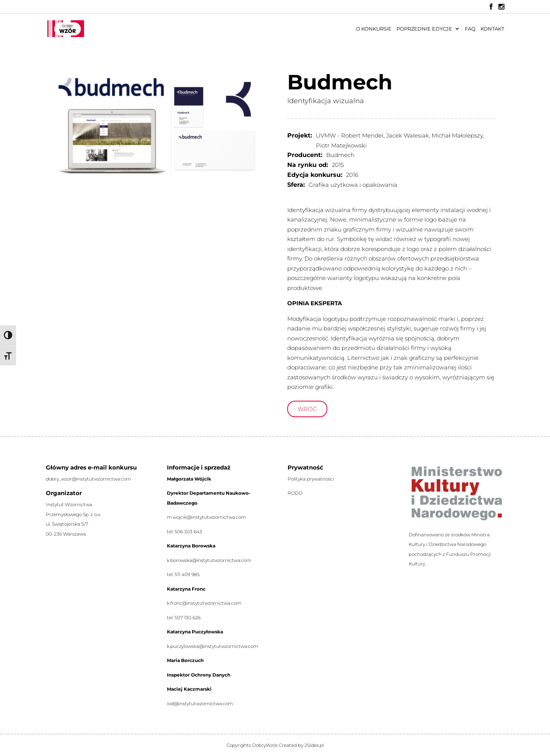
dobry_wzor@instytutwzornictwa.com (88, 479)
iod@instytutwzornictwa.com (200, 703)
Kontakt (492, 29)
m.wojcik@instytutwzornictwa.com (206, 517)
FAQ (470, 29)
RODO (295, 493)
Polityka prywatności (311, 479)
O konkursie (374, 29)
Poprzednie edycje (424, 29)
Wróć (307, 409)
